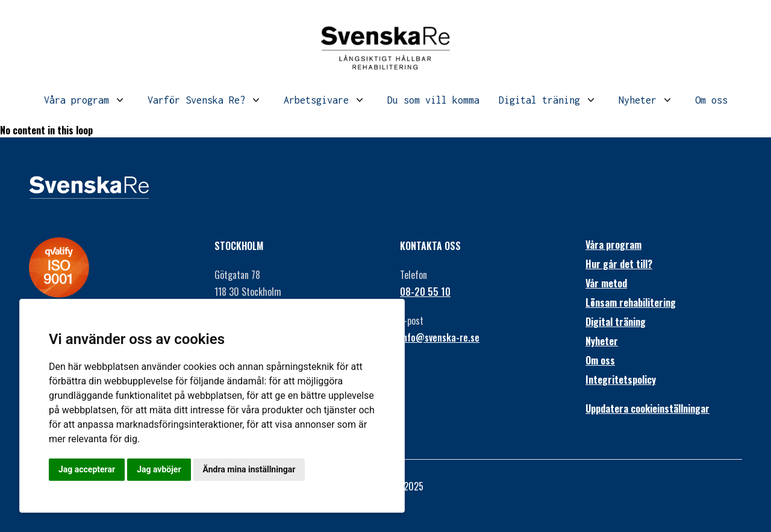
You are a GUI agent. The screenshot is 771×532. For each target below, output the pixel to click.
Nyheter (638, 100)
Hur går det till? (619, 264)
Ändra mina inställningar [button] (249, 469)
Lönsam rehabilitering (631, 302)
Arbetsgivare (316, 100)
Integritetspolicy (621, 380)
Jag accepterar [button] (87, 469)
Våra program (76, 100)
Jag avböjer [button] (159, 469)
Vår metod (606, 283)
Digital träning (539, 100)
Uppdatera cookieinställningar (648, 408)
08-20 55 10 (425, 292)
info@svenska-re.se (440, 337)
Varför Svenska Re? (196, 100)
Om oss (711, 100)
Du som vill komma (433, 100)
